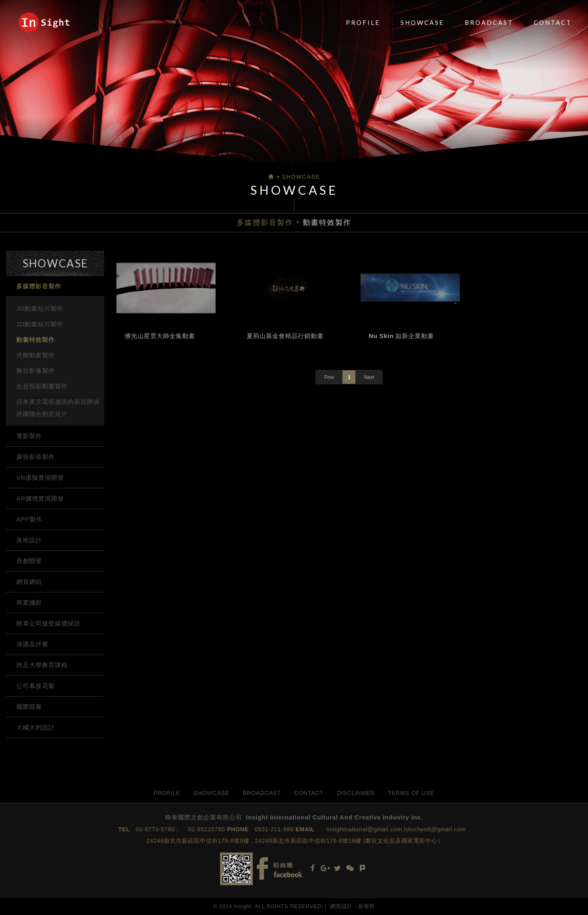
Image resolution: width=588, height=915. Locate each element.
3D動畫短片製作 (40, 308)
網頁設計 (342, 906)
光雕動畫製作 (36, 355)
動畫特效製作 (36, 340)
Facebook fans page (280, 869)
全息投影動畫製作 (42, 386)
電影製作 (29, 436)
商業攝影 (29, 602)
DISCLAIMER (356, 793)
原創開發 (29, 561)
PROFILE (363, 22)
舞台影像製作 (36, 371)
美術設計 (29, 540)
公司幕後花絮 (36, 686)
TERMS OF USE (411, 793)
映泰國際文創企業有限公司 (44, 22)
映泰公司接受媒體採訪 (48, 623)
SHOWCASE (422, 22)
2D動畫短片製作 (40, 324)
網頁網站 (29, 582)
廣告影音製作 (36, 457)
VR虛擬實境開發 (40, 478)
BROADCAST (489, 22)
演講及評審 (32, 644)
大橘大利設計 (36, 727)
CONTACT (553, 22)
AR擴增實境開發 (40, 498)
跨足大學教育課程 (42, 665)
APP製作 (29, 519)
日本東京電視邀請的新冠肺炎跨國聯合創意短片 (58, 408)
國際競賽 (29, 707)
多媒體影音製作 (39, 286)
